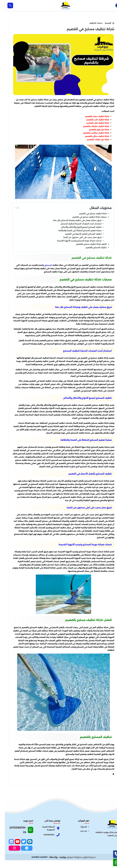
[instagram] (20, 857)
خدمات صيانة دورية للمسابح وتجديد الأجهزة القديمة (69, 248)
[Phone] (43, 845)
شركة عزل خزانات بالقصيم (93, 140)
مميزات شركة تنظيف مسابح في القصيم (80, 218)
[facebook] (26, 852)
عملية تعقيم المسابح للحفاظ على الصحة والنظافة (69, 235)
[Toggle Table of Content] (12, 208)
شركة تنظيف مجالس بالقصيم (91, 133)
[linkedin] (8, 852)
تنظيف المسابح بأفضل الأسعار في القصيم (74, 240)
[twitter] (20, 852)
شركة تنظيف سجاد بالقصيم (92, 116)
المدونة (79, 837)
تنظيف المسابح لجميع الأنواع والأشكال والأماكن (71, 231)
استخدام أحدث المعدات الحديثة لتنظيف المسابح (71, 227)
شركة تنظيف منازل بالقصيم (92, 136)
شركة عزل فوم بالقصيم (94, 130)
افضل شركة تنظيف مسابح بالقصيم (83, 252)
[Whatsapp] (16, 841)
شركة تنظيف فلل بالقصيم (93, 123)
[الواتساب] (112, 862)
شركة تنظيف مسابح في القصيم (85, 214)
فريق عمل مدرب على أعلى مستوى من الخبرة (72, 244)
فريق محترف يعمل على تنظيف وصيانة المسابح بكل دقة (66, 222)
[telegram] (26, 857)
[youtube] (14, 852)
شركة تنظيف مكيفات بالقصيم (91, 126)
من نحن (79, 841)
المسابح (43, 275)
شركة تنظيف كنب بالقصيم (93, 120)
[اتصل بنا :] (112, 854)
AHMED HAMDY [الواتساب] (35, 865)
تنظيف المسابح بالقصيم (89, 257)
